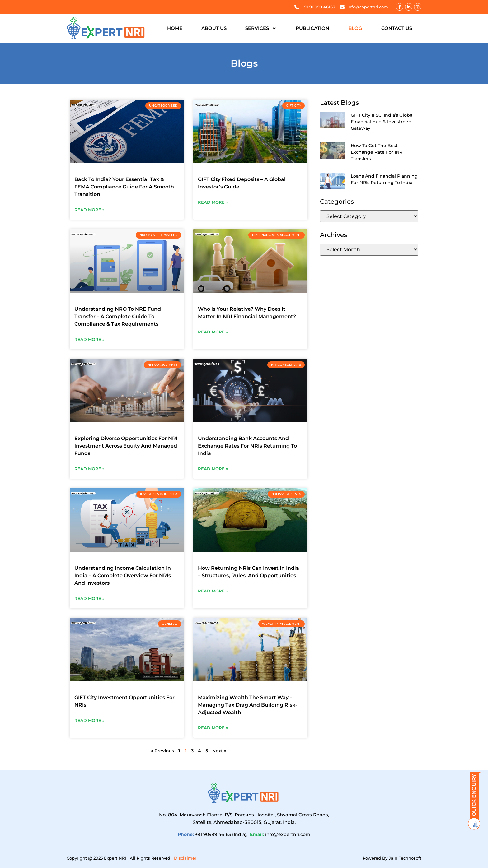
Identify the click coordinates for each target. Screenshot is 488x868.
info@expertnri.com (288, 834)
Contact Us (397, 28)
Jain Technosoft (405, 858)
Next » (219, 751)
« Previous (162, 751)
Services (261, 28)
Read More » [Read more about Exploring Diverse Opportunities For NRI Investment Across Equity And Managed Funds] (89, 469)
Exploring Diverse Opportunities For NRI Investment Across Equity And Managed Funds (126, 446)
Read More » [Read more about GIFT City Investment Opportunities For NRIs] (89, 720)
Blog (355, 28)
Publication (312, 28)
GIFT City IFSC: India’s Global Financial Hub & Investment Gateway (382, 122)
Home (175, 28)
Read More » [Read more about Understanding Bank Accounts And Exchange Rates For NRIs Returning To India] (213, 469)
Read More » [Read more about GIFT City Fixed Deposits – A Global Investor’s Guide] (213, 202)
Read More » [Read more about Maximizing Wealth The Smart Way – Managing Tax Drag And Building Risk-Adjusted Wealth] (213, 728)
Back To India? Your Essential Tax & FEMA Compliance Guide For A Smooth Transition (124, 187)
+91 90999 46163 (213, 834)
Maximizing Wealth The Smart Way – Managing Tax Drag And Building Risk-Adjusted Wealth (248, 705)
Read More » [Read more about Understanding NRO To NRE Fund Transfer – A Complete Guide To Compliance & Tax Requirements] (89, 339)
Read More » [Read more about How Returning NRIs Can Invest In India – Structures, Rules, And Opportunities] (213, 591)
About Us (214, 28)
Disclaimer (185, 858)
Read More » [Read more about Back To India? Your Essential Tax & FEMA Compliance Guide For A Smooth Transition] (89, 210)
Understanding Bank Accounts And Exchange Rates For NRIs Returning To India (247, 446)
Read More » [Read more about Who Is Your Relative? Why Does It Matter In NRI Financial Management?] (213, 332)
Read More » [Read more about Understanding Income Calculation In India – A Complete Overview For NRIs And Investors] (89, 598)
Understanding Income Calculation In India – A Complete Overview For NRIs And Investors (123, 576)
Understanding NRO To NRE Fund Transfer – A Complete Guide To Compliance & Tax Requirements (118, 316)
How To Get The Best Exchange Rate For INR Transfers (377, 152)
